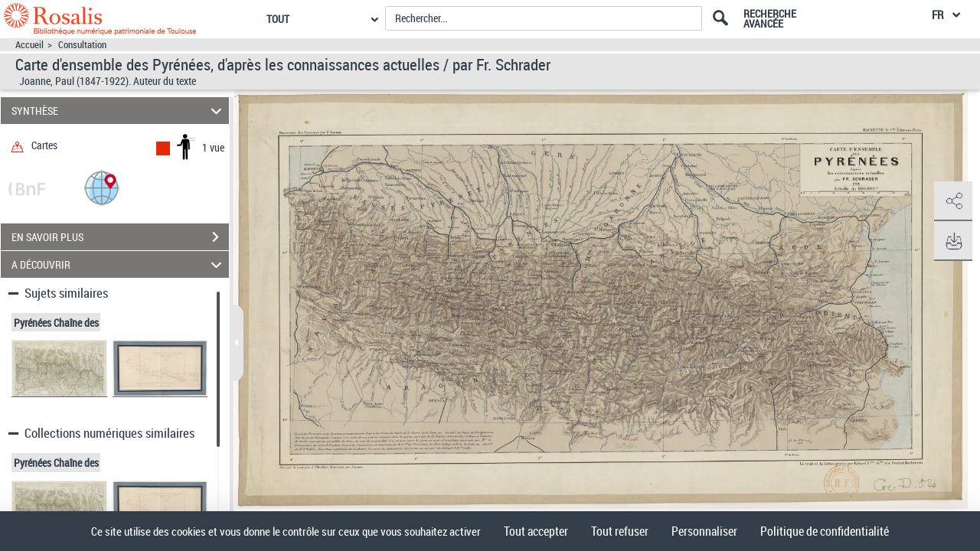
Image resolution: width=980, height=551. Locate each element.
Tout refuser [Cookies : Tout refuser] (620, 531)
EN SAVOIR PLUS (120, 237)
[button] (102, 187)
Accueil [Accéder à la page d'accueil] (29, 45)
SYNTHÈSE (119, 111)
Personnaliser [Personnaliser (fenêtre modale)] (704, 531)
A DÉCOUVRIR (119, 264)
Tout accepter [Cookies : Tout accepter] (536, 531)
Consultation (82, 45)
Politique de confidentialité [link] (825, 531)
